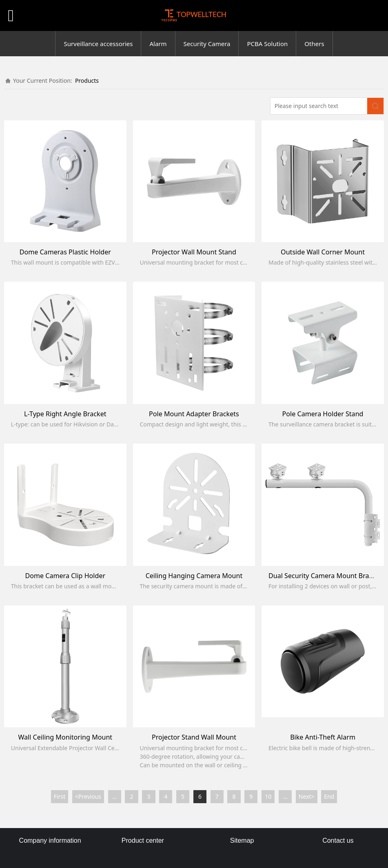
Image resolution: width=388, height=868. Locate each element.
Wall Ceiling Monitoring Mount (65, 737)
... (114, 796)
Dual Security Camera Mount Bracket (325, 576)
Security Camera (207, 44)
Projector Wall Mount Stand (194, 252)
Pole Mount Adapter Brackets (194, 414)
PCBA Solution (267, 44)
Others (314, 44)
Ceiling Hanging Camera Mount (194, 576)
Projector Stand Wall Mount (194, 737)
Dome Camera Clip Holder (65, 576)
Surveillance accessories (98, 44)
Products (87, 81)
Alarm (158, 44)
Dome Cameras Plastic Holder (65, 252)
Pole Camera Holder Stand (323, 414)
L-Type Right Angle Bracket (65, 414)
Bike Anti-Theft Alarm (323, 737)
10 (268, 796)
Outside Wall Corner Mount (323, 252)
